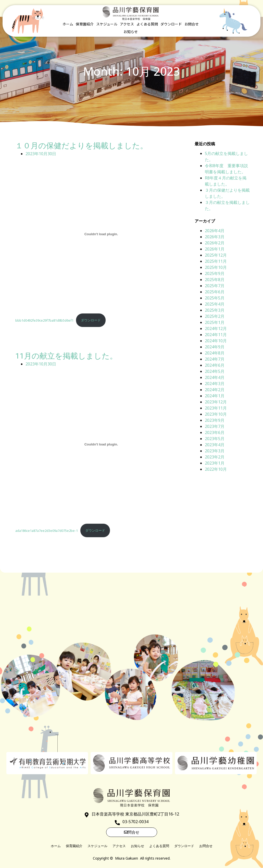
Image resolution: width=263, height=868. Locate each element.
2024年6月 (215, 365)
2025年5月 (215, 298)
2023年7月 (215, 426)
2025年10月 (216, 267)
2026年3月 (215, 237)
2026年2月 (215, 243)
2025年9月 (215, 273)
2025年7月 (215, 286)
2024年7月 (215, 359)
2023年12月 (216, 402)
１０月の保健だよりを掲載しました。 (82, 146)
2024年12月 (216, 328)
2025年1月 (215, 322)
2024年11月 (216, 335)
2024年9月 (215, 347)
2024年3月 (215, 384)
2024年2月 (215, 390)
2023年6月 (215, 432)
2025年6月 (215, 292)
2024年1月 (215, 396)
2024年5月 (215, 371)
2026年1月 (215, 249)
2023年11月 (216, 408)
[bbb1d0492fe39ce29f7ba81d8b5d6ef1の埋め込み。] (101, 234)
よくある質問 (147, 24)
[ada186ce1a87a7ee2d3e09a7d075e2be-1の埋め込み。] (101, 444)
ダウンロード (171, 24)
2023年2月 (215, 457)
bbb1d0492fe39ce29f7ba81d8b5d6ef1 (44, 320)
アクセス (127, 24)
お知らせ (131, 32)
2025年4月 (215, 304)
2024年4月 (215, 377)
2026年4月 (215, 231)
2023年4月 (215, 445)
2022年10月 (216, 469)
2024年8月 (215, 353)
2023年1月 (215, 463)
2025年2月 (215, 316)
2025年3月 (215, 310)
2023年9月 (215, 420)
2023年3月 (215, 451)
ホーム (68, 24)
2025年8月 (215, 280)
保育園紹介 (85, 24)
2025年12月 (216, 255)
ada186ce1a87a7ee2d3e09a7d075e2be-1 (47, 530)
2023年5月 (215, 439)
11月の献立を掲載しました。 (66, 356)
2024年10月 (216, 341)
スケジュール (107, 24)
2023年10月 (216, 414)
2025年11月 (216, 261)
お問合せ (192, 24)
